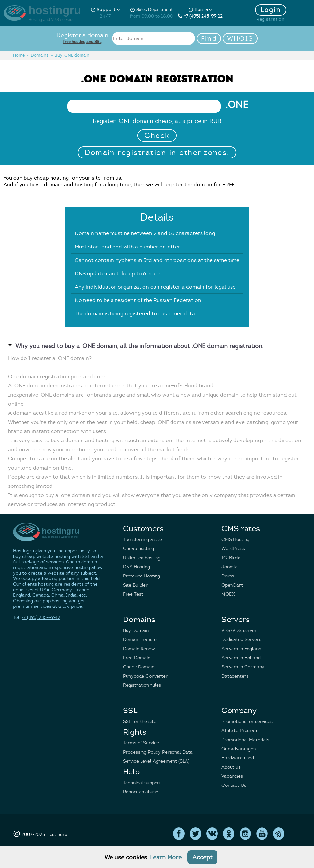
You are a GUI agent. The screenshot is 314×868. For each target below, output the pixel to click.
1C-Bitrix (231, 558)
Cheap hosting (138, 549)
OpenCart (232, 585)
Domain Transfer (141, 640)
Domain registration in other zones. (157, 152)
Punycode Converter (145, 676)
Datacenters (235, 676)
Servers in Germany (243, 667)
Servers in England (241, 649)
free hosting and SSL (82, 42)
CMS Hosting (235, 539)
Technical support (142, 783)
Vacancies (232, 776)
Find (209, 39)
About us (231, 767)
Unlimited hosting (142, 558)
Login (271, 10)
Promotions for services (247, 721)
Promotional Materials (245, 740)
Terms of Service (141, 743)
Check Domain (139, 667)
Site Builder (135, 585)
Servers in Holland (241, 658)
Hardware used (238, 758)
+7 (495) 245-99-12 (200, 16)
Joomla (230, 567)
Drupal (229, 576)
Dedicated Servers (241, 640)
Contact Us (234, 785)
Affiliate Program (240, 731)
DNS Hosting (136, 567)
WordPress (233, 549)
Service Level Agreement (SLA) (156, 761)
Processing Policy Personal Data (158, 752)
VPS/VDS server (239, 630)
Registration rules (142, 685)
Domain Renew (139, 649)
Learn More (166, 857)
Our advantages (239, 749)
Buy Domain (136, 630)
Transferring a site (142, 539)
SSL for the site (140, 721)
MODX (228, 594)
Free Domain (137, 658)
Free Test (133, 594)
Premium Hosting (142, 576)
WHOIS (240, 39)
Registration (270, 19)
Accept (202, 857)
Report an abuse (141, 792)
